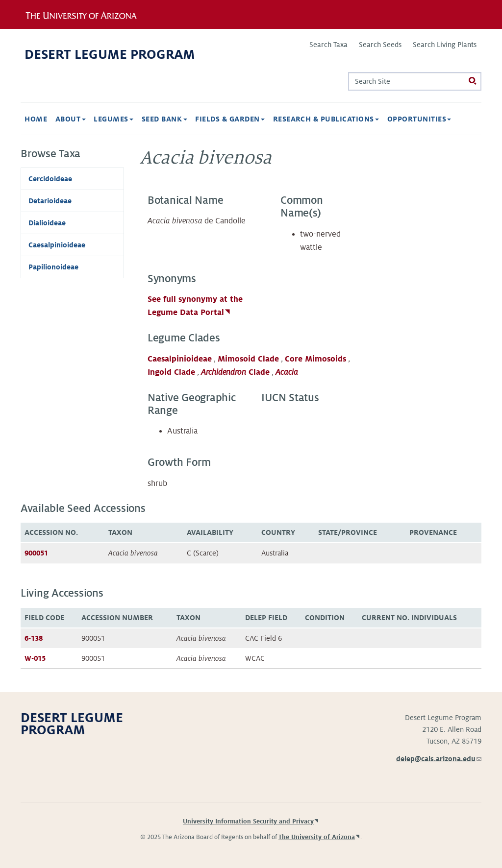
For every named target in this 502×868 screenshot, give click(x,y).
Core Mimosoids (315, 359)
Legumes (113, 119)
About (71, 119)
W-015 (35, 658)
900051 (36, 553)
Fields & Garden (230, 119)
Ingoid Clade (171, 372)
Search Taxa (328, 45)
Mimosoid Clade (248, 359)
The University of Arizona (317, 837)
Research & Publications (326, 119)
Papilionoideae (53, 267)
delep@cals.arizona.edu (439, 759)
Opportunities (419, 119)
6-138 (34, 638)
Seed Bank (164, 119)
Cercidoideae (50, 179)
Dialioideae (47, 223)
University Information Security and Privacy (248, 821)
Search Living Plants (445, 45)
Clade (235, 372)
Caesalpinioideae (180, 359)
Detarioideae (50, 201)
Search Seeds (380, 45)
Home (36, 119)
